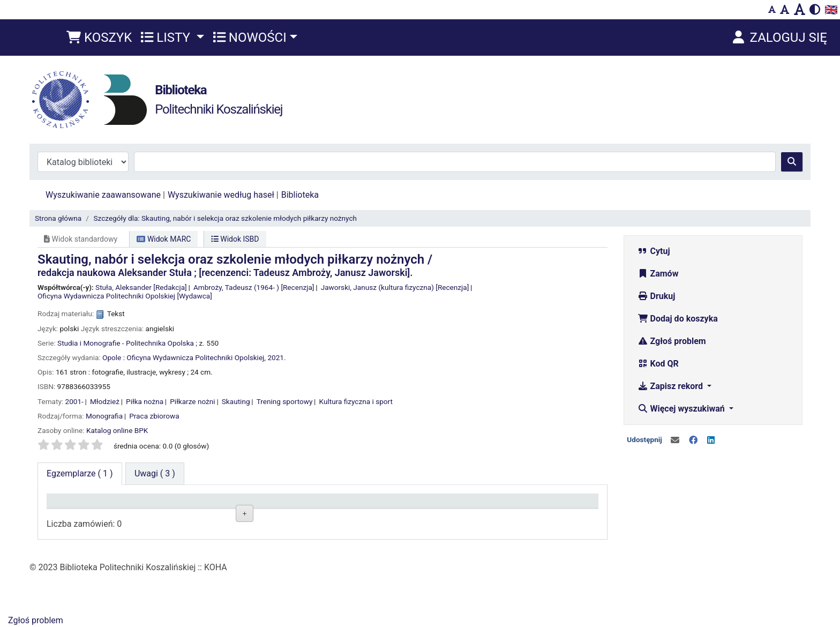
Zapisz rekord (671, 386)
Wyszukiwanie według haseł (221, 195)
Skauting (236, 401)
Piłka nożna (145, 401)
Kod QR (658, 364)
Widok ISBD (235, 239)
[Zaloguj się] (779, 38)
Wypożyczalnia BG (194, 530)
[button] (99, 38)
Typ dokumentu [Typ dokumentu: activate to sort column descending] (80, 506)
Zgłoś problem (672, 341)
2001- (74, 401)
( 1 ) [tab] (80, 473)
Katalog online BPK (117, 430)
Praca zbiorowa (154, 416)
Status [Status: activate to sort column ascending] (395, 506)
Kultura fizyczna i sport (356, 401)
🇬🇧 (831, 10)
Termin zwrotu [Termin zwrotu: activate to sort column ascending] (519, 506)
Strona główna (58, 218)
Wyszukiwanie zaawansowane (103, 195)
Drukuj (657, 296)
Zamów (658, 274)
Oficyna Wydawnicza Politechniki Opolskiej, (196, 357)
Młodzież (105, 401)
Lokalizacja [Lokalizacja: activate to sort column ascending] (183, 506)
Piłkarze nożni (192, 401)
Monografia (104, 416)
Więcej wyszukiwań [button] (682, 409)
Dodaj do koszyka (678, 319)
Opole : (114, 357)
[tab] (155, 474)
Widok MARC (164, 239)
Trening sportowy (285, 401)
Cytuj (654, 251)
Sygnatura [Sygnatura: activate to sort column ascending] (291, 506)
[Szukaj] (792, 162)
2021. (276, 357)
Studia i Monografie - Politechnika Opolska (126, 343)
